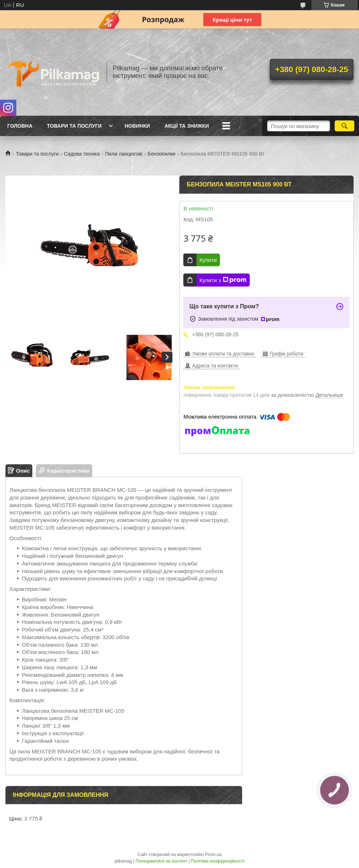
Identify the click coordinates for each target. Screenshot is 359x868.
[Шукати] (344, 126)
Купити (208, 260)
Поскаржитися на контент (161, 861)
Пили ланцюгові (124, 154)
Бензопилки (162, 154)
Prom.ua (213, 855)
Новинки (137, 126)
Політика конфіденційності (218, 861)
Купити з (223, 280)
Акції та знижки (187, 126)
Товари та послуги (74, 126)
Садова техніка (82, 154)
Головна (20, 126)
